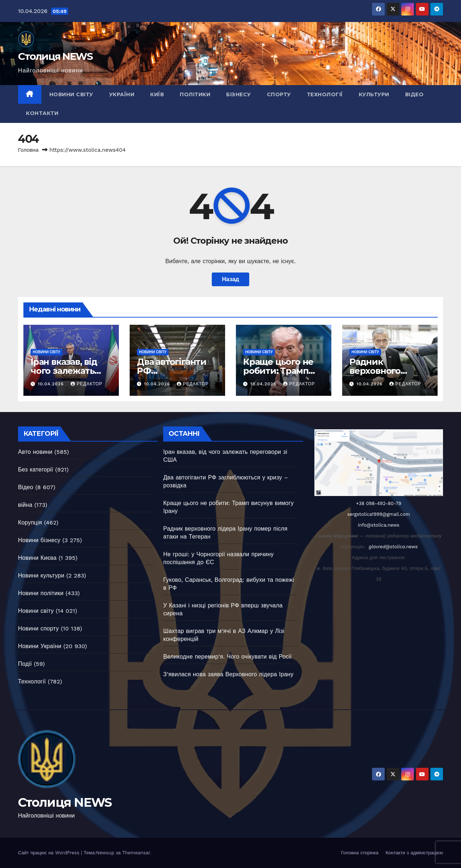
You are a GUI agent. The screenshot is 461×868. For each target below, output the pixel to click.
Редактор (86, 384)
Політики (195, 94)
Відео (415, 94)
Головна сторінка (360, 853)
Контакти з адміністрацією (414, 853)
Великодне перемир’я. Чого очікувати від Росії (227, 657)
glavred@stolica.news (393, 547)
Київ (157, 94)
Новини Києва (37, 558)
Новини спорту (38, 628)
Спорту (279, 94)
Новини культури (41, 575)
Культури (374, 94)
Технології (325, 94)
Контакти (42, 113)
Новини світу (71, 94)
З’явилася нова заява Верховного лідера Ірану (228, 674)
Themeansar (136, 853)
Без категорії (36, 470)
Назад (230, 279)
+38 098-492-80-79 (379, 503)
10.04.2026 (52, 384)
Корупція (30, 522)
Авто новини (35, 452)
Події (25, 664)
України (122, 94)
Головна (28, 150)
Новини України (40, 646)
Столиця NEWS (55, 56)
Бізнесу (239, 94)
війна (25, 505)
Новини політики (41, 593)
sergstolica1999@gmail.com (379, 514)
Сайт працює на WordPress (50, 853)
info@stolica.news (379, 525)
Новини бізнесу (39, 540)
